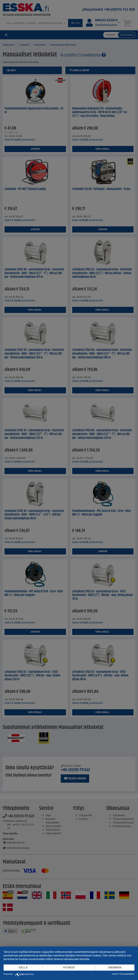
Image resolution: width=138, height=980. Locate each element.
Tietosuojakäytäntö (127, 974)
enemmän (115, 968)
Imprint (115, 974)
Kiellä (23, 968)
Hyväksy (69, 968)
